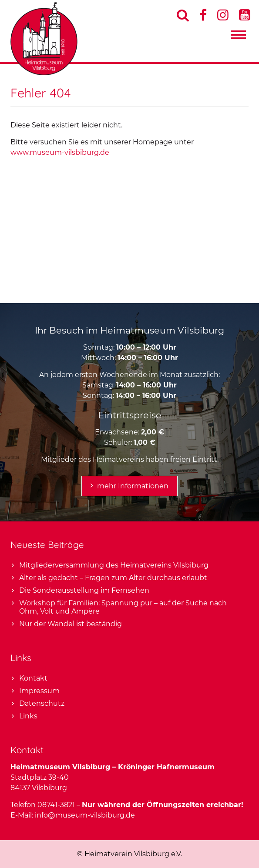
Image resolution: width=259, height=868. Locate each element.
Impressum (39, 691)
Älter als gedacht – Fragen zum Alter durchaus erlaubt (113, 578)
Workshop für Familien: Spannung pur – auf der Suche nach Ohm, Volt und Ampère (123, 607)
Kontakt (33, 678)
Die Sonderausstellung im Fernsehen (84, 590)
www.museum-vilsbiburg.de (60, 152)
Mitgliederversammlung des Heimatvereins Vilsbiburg (114, 565)
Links (28, 716)
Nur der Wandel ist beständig (71, 624)
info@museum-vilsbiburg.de (85, 815)
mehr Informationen (133, 486)
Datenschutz (42, 703)
